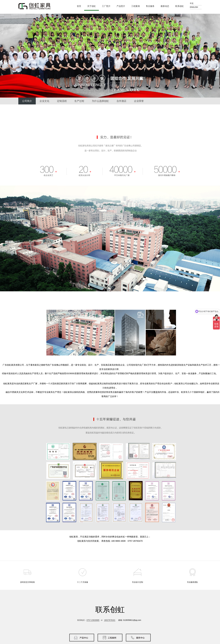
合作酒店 (121, 101)
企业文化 (44, 101)
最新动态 (166, 6)
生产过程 (79, 101)
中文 (192, 3)
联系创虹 (181, 6)
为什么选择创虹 (100, 101)
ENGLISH (194, 7)
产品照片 (122, 6)
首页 (79, 6)
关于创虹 (93, 6)
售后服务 (151, 6)
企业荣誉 (139, 101)
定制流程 (62, 101)
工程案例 (137, 6)
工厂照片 (107, 6)
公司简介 (27, 101)
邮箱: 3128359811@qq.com (130, 620)
